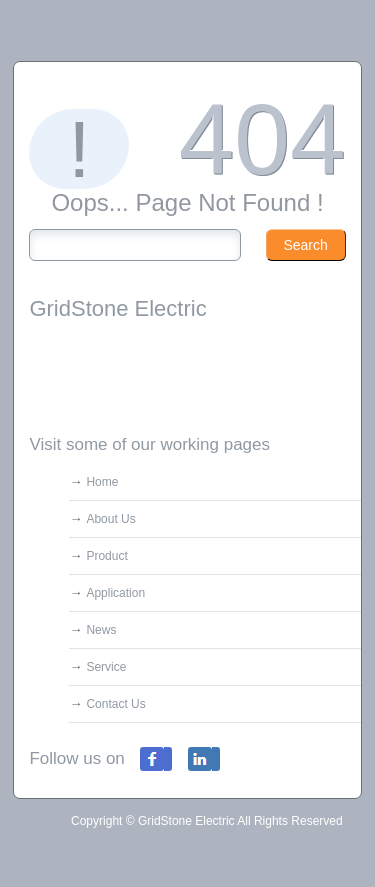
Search (305, 245)
